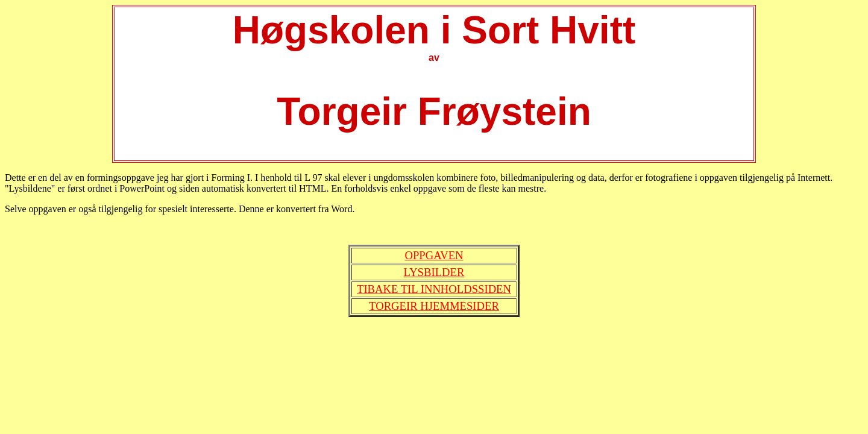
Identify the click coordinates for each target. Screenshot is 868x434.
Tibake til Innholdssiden (434, 289)
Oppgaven (434, 255)
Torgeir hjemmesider (434, 306)
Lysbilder (434, 272)
